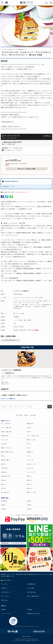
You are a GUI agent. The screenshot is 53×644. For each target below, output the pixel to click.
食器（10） (4, 464)
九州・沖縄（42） (5, 492)
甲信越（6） (4, 480)
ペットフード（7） (31, 472)
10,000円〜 (4, 509)
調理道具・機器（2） (6, 460)
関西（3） (3, 484)
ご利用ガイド (4, 588)
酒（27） (29, 448)
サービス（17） (31, 460)
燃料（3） (3, 456)
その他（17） (4, 444)
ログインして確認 (20, 314)
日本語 (20, 415)
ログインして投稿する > (9, 399)
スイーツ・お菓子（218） (33, 436)
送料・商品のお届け (32, 592)
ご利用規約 (30, 610)
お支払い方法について (6, 592)
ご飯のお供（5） (5, 468)
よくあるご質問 (31, 588)
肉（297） (29, 428)
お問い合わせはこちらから (22, 192)
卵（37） (29, 444)
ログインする (4, 584)
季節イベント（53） (32, 492)
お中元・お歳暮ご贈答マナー (34, 596)
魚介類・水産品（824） (7, 432)
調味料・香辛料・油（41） (7, 452)
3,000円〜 (29, 501)
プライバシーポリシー (6, 614)
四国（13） (29, 488)
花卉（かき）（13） (32, 464)
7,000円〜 (29, 505)
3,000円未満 (4, 501)
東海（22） (29, 480)
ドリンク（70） (5, 440)
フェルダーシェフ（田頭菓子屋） (21, 291)
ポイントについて (5, 596)
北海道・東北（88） (6, 476)
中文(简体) (33, 415)
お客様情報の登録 (31, 584)
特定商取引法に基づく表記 (33, 614)
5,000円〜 (3, 505)
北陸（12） (29, 484)
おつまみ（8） (30, 468)
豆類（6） (29, 432)
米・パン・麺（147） (6, 424)
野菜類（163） (30, 424)
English (26, 415)
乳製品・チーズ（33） (6, 448)
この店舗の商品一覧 (9, 373)
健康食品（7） (30, 452)
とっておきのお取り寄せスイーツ (10, 340)
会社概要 (3, 610)
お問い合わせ (4, 600)
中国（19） (4, 488)
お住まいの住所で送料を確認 (9, 138)
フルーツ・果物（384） (7, 428)
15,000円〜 (29, 509)
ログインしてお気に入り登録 (26, 169)
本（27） (29, 456)
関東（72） (29, 476)
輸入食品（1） (4, 472)
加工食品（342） (5, 436)
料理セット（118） (31, 440)
